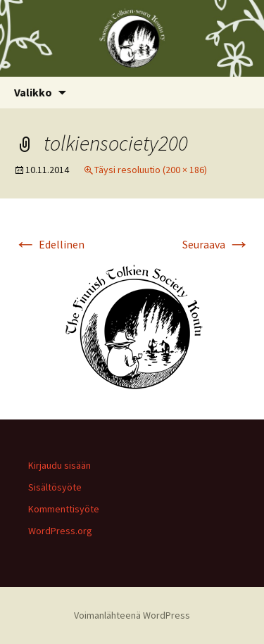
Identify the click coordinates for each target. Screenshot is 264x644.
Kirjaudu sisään (59, 465)
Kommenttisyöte (64, 509)
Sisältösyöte (55, 487)
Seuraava (216, 244)
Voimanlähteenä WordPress (132, 615)
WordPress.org (60, 531)
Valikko (33, 92)
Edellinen (49, 244)
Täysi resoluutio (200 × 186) (151, 170)
